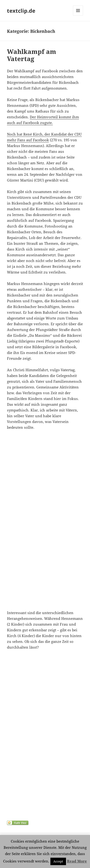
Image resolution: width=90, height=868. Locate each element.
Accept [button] (58, 861)
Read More (77, 861)
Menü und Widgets (78, 15)
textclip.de (21, 11)
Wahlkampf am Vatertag (32, 55)
